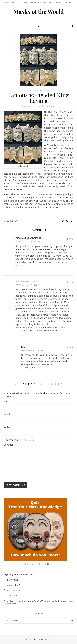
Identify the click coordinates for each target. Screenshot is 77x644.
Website (8, 427)
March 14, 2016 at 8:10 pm (33, 350)
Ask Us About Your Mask (42, 2)
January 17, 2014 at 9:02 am (28, 242)
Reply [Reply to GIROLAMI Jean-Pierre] (70, 239)
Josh (41, 384)
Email (8, 414)
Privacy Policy (27, 440)
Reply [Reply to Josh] (70, 348)
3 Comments (49, 106)
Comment (10, 445)
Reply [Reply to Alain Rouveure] (70, 282)
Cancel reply (54, 384)
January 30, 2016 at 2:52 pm (28, 285)
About (59, 2)
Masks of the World (39, 11)
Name (8, 402)
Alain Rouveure (25, 281)
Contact (68, 2)
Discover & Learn (19, 2)
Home (6, 2)
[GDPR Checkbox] (5, 440)
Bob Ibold (12, 221)
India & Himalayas (39, 90)
